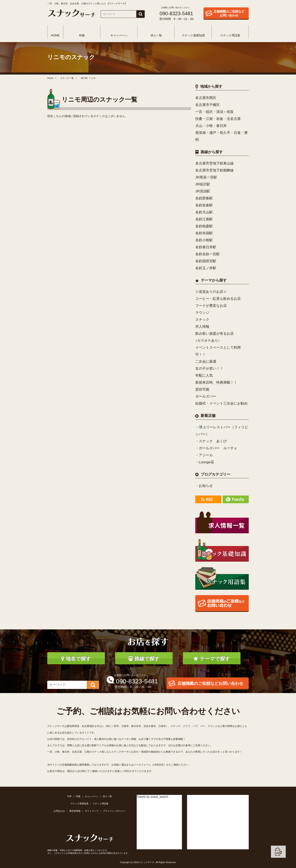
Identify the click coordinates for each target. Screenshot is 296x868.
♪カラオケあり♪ (208, 341)
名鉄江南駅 (204, 219)
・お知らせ (204, 486)
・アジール (204, 455)
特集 (82, 35)
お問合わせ (59, 811)
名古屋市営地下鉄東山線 (214, 163)
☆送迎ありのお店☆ (211, 292)
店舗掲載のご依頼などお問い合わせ (229, 13)
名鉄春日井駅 (206, 247)
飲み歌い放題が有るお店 (214, 334)
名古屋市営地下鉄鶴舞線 (214, 170)
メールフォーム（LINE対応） (150, 765)
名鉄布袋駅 (204, 233)
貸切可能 (202, 389)
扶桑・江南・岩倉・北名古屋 (218, 119)
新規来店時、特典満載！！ (216, 382)
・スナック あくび (211, 441)
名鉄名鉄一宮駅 (208, 254)
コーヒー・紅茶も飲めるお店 (218, 299)
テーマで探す (212, 659)
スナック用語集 (230, 35)
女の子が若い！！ (209, 368)
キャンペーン (119, 35)
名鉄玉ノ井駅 (206, 268)
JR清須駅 (203, 191)
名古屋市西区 (206, 98)
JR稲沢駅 (203, 184)
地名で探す (76, 659)
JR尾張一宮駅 (206, 177)
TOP (69, 796)
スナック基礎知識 (193, 35)
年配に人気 (204, 375)
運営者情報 (75, 811)
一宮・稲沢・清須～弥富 (214, 112)
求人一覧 (156, 35)
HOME (55, 35)
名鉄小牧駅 (204, 240)
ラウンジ (202, 313)
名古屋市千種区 (208, 105)
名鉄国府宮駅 (206, 261)
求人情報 (202, 327)
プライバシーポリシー (114, 811)
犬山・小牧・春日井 (211, 126)
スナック (202, 320)
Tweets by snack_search (152, 797)
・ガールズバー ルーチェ (216, 448)
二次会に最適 (206, 362)
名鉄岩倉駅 (204, 205)
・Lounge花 (205, 462)
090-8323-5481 (176, 13)
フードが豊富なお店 (211, 306)
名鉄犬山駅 (204, 212)
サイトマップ (92, 811)
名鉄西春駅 (204, 198)
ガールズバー (206, 396)
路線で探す (144, 659)
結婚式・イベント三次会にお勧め (221, 403)
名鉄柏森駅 (204, 226)
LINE (82, 771)
